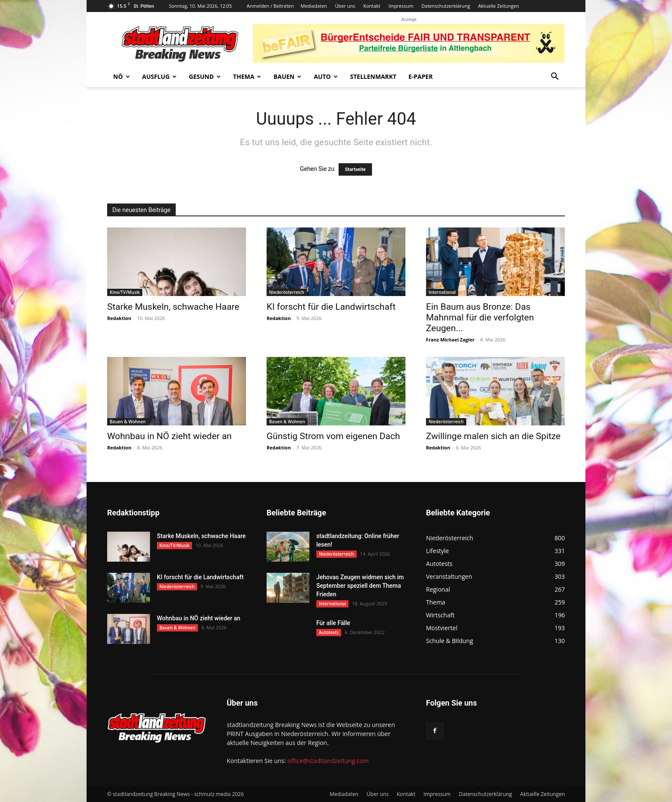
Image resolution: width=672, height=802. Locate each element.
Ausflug (159, 76)
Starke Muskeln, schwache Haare (173, 307)
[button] (555, 77)
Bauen (287, 76)
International (442, 292)
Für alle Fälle (333, 623)
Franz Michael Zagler (450, 340)
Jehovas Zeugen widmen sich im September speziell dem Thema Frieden (360, 586)
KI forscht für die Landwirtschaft (331, 307)
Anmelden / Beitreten (270, 6)
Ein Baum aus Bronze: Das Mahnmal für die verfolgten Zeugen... (480, 317)
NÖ (121, 76)
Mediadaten (314, 6)
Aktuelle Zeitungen (499, 6)
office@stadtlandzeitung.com (328, 761)
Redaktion (119, 318)
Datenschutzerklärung (445, 6)
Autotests (329, 632)
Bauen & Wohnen (128, 422)
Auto (326, 76)
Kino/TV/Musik (125, 292)
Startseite (355, 169)
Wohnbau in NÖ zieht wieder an (169, 436)
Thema (247, 76)
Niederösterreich (287, 292)
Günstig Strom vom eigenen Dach (333, 436)
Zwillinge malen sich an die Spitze (493, 436)
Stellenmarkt (373, 76)
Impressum (401, 6)
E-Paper (421, 76)
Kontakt (372, 6)
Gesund (205, 76)
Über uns (345, 6)
